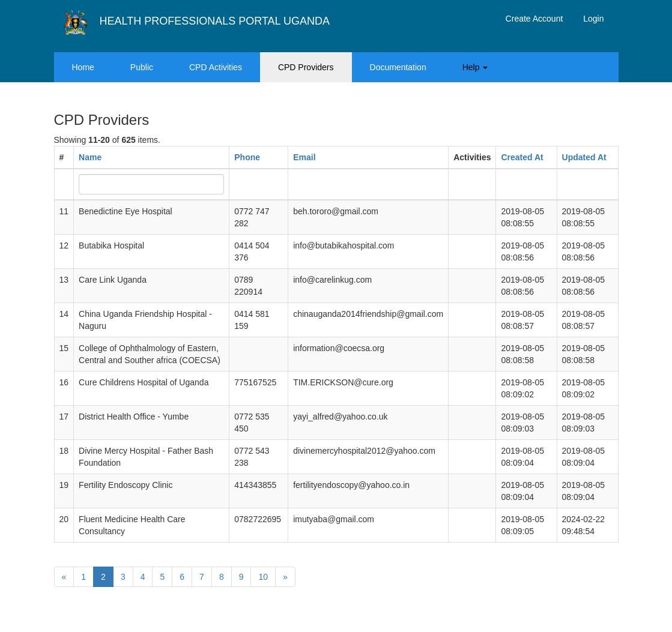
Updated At (584, 157)
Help (475, 67)
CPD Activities (216, 67)
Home (83, 67)
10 (263, 577)
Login (593, 19)
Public (142, 67)
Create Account (534, 19)
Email (304, 157)
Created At (522, 157)
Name (90, 157)
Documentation (398, 67)
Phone (247, 157)
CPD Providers (306, 67)
